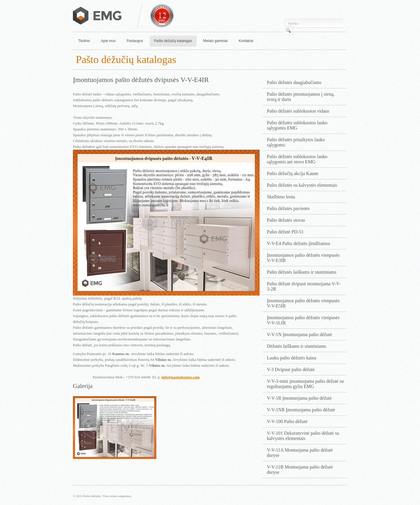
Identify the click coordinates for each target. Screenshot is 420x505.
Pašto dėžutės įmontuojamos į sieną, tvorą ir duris (301, 97)
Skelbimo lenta (281, 197)
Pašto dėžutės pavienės (288, 208)
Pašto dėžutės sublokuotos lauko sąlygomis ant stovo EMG (297, 159)
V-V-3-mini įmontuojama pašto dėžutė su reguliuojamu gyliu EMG (305, 384)
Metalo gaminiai (215, 41)
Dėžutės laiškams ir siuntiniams (296, 346)
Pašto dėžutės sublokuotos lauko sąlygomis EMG (297, 125)
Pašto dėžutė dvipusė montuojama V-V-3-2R (304, 286)
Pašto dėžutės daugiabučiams (294, 82)
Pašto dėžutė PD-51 (285, 232)
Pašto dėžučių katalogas (173, 41)
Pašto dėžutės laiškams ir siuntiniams (302, 272)
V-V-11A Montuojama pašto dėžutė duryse (300, 453)
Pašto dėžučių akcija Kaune (293, 173)
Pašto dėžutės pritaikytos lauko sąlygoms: (296, 142)
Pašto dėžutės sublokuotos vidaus (298, 111)
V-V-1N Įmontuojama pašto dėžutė (299, 334)
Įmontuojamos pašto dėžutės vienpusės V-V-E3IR (303, 258)
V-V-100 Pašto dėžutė (287, 421)
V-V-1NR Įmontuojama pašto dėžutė (301, 410)
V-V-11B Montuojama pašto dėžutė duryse (300, 470)
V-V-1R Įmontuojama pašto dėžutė (299, 398)
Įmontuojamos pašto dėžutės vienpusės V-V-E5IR (303, 303)
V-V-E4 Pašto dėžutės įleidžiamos (299, 243)
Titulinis (84, 41)
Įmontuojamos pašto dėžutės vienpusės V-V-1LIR (303, 320)
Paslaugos (135, 41)
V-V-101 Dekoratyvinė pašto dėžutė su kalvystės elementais (303, 436)
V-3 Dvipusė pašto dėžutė (291, 369)
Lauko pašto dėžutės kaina (292, 358)
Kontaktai (246, 41)
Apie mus (108, 41)
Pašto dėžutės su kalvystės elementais (302, 185)
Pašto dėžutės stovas (286, 220)
